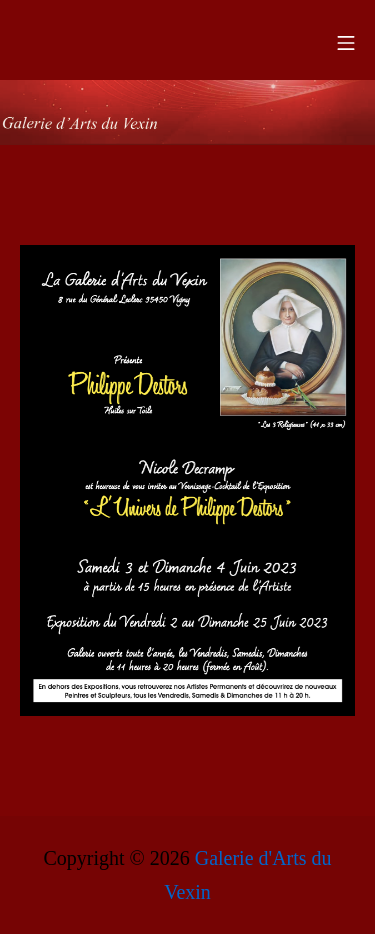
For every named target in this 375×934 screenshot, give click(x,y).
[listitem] (284, 337)
